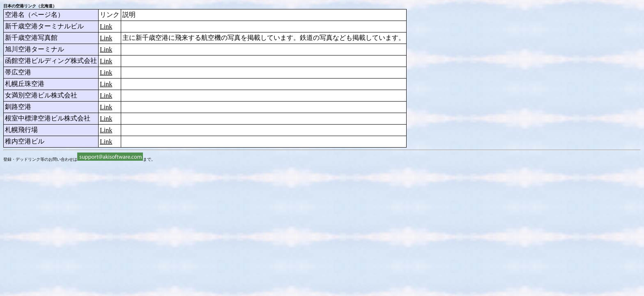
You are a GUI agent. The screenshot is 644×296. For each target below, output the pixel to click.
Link (106, 27)
